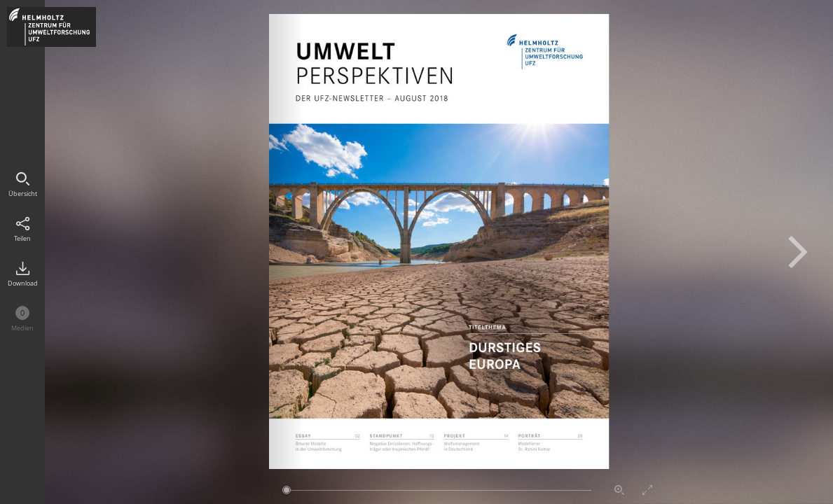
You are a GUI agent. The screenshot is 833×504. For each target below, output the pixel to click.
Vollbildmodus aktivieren (647, 490)
